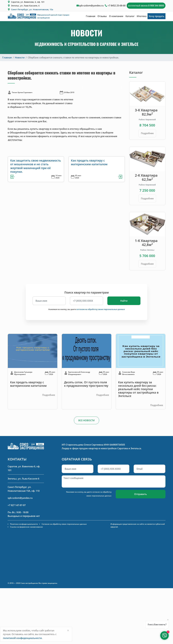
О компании (116, 16)
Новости (20, 58)
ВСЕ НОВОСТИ (86, 420)
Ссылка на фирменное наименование (26, 527)
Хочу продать (157, 16)
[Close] (68, 630)
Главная (91, 16)
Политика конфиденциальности (24, 524)
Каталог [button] (130, 16)
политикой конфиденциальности (22, 638)
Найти (124, 301)
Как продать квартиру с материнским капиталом (89, 162)
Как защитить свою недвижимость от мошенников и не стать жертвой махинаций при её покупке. (36, 166)
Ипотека (142, 16)
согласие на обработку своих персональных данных (101, 309)
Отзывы (102, 16)
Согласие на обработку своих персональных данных (64, 524)
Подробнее (147, 133)
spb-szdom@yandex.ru (91, 6)
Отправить (141, 494)
